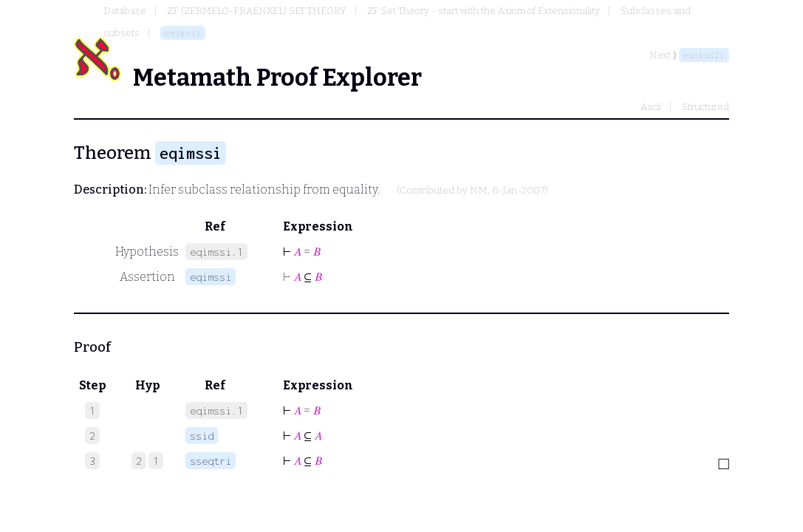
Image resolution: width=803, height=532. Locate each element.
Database (125, 11)
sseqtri (211, 461)
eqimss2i (704, 55)
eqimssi (183, 33)
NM (479, 191)
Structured (705, 107)
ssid (202, 436)
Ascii (651, 107)
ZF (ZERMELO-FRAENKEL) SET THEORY (257, 11)
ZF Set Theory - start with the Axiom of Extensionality (483, 11)
